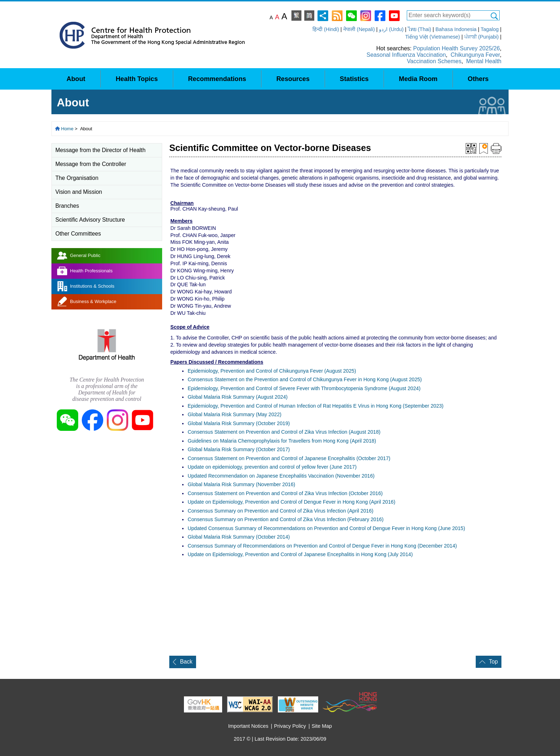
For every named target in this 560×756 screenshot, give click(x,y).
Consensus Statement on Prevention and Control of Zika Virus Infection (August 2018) (284, 432)
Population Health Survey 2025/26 (457, 48)
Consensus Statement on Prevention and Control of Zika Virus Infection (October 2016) (285, 493)
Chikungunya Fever (475, 55)
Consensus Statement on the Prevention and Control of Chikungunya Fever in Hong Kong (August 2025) (305, 379)
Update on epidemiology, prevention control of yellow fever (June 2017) (272, 467)
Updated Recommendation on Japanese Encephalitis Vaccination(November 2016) (281, 476)
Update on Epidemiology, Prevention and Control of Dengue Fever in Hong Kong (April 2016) (291, 502)
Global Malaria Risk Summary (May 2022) (234, 414)
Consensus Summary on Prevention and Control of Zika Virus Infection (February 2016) (285, 519)
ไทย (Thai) (420, 29)
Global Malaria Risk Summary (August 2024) (237, 397)
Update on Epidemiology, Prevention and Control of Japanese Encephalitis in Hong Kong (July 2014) (300, 554)
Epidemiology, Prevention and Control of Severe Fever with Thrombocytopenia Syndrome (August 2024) (304, 388)
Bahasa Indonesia (456, 29)
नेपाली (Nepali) (359, 29)
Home (67, 129)
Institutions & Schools (92, 286)
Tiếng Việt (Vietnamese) (433, 37)
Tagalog (490, 29)
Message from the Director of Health (100, 150)
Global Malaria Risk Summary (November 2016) (241, 484)
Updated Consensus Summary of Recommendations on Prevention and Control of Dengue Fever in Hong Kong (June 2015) (326, 528)
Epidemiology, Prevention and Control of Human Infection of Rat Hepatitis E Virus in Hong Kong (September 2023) (315, 406)
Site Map (322, 726)
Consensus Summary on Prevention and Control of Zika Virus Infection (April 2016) (280, 511)
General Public (85, 255)
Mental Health (484, 61)
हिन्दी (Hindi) (326, 29)
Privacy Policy (290, 726)
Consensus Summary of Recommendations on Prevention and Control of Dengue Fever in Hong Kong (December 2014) (322, 546)
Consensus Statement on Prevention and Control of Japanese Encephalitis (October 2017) (289, 458)
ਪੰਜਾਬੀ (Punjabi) (482, 37)
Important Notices (248, 726)
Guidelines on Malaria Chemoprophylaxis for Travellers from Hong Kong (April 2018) (282, 441)
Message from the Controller (91, 164)
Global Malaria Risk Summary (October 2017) (239, 449)
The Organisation (77, 178)
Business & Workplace (93, 301)
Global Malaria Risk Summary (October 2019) (239, 423)
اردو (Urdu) (391, 29)
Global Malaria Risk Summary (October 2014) (239, 537)
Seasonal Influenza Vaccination (406, 55)
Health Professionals (91, 271)
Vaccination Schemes (434, 61)
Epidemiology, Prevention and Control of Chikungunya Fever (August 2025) (272, 371)
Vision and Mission (79, 192)
